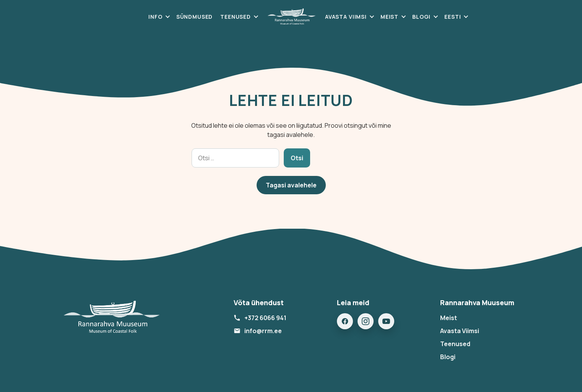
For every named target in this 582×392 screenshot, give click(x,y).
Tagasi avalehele (291, 185)
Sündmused (195, 17)
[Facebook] (345, 321)
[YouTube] (386, 321)
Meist (389, 17)
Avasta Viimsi (346, 17)
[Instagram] (366, 321)
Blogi (421, 17)
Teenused (236, 17)
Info (155, 17)
